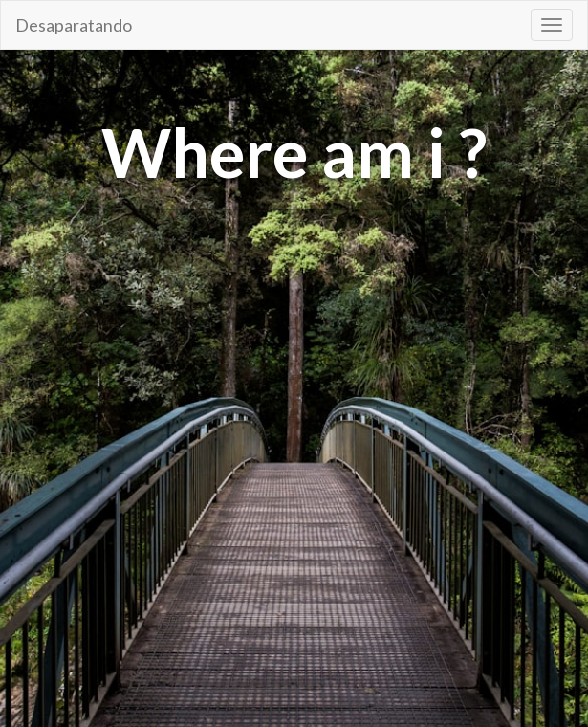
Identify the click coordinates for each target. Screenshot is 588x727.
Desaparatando (74, 25)
